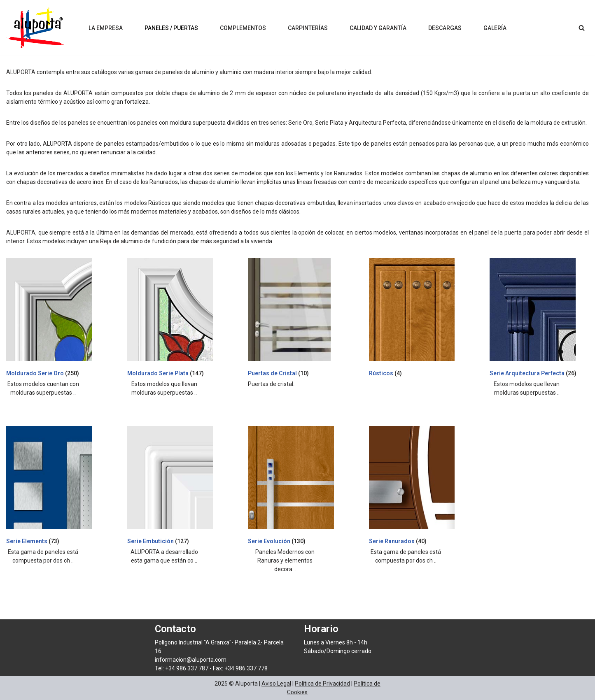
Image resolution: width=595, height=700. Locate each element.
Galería (495, 28)
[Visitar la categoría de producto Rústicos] (418, 319)
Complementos (243, 28)
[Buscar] (582, 28)
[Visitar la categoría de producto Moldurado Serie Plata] (177, 319)
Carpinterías (308, 28)
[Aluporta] (35, 28)
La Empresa (106, 28)
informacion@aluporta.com (191, 660)
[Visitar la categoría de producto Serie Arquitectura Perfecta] (539, 319)
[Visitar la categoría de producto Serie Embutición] (177, 487)
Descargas (445, 28)
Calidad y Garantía (378, 28)
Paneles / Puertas (171, 28)
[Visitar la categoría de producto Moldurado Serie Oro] (56, 319)
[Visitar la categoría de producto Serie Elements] (56, 487)
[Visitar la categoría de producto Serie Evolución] (297, 487)
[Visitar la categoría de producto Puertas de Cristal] (297, 319)
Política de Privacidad (322, 684)
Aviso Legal (276, 684)
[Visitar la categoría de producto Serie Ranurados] (418, 487)
